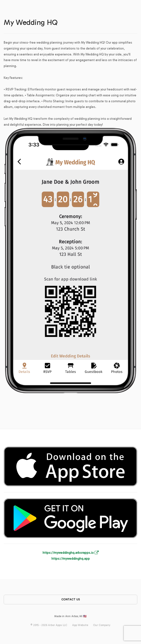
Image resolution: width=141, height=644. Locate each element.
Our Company (102, 625)
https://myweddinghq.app (71, 559)
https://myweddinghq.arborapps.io (71, 553)
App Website (80, 625)
